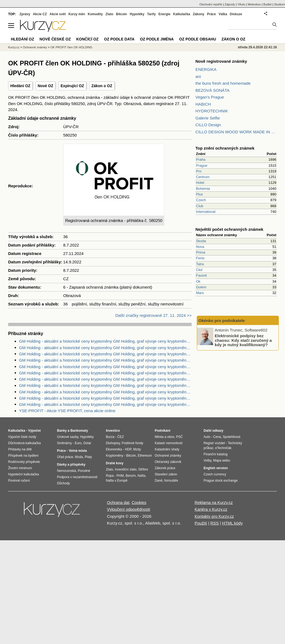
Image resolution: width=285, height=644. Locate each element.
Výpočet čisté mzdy (22, 437)
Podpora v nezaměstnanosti (77, 477)
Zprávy (25, 14)
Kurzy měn (77, 14)
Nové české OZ (55, 39)
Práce (212, 14)
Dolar (87, 443)
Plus (199, 194)
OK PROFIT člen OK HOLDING (71, 47)
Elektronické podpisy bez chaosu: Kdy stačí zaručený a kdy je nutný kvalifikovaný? (243, 340)
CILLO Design (208, 125)
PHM (120, 476)
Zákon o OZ (102, 86)
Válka (223, 14)
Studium (280, 4)
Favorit (201, 275)
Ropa (110, 476)
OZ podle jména (157, 39)
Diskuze (236, 14)
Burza (110, 437)
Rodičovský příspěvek (24, 462)
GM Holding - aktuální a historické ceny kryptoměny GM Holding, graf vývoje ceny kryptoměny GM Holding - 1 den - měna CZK (105, 354)
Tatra (200, 264)
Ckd (199, 270)
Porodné (84, 471)
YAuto (241, 4)
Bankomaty (79, 431)
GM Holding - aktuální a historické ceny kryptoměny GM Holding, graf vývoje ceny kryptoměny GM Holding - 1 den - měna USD (105, 379)
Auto (207, 437)
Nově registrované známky (221, 61)
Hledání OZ (20, 86)
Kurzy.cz (14, 47)
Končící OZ (87, 39)
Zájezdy (230, 4)
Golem (201, 287)
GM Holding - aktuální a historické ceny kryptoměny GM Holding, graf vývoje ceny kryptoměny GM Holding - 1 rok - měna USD (105, 367)
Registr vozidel (214, 443)
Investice (113, 431)
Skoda (201, 241)
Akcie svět (58, 14)
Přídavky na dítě (20, 449)
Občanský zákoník (168, 462)
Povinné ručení (19, 481)
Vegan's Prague (210, 97)
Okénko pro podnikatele (222, 321)
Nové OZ (46, 86)
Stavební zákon (166, 474)
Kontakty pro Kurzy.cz (214, 516)
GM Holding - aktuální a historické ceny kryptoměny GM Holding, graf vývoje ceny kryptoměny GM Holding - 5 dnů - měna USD (105, 392)
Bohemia (203, 189)
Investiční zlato (126, 469)
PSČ (180, 437)
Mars (200, 293)
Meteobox (254, 4)
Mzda (79, 457)
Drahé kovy (115, 463)
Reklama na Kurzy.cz (214, 502)
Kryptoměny (115, 456)
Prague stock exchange (221, 481)
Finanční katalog (216, 454)
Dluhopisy (113, 443)
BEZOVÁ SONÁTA (213, 90)
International (206, 212)
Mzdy (137, 449)
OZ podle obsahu (198, 39)
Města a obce (164, 437)
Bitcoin (121, 14)
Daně (159, 481)
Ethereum (145, 456)
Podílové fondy (132, 443)
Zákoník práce (165, 468)
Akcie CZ (40, 14)
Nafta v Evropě (117, 481)
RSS (215, 523)
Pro (199, 171)
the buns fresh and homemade (223, 83)
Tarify (151, 14)
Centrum (203, 177)
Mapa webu (221, 460)
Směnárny (64, 443)
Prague (202, 165)
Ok (198, 281)
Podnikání (162, 431)
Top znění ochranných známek (225, 148)
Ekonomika (114, 449)
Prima (201, 252)
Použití (201, 523)
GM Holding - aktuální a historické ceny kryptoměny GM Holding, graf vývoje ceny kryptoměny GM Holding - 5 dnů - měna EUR (105, 348)
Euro (78, 443)
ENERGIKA (206, 69)
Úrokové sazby (68, 437)
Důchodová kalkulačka (24, 443)
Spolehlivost (232, 437)
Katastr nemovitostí (169, 443)
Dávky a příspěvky (71, 465)
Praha (201, 160)
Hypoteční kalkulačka (23, 474)
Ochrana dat (118, 502)
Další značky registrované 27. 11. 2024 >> (153, 315)
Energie (164, 14)
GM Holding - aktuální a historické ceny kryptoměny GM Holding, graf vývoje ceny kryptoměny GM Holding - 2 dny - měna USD (105, 341)
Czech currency (215, 474)
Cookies (139, 502)
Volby (207, 460)
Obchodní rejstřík (211, 4)
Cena (217, 437)
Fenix (200, 258)
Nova (200, 247)
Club (200, 206)
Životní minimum (20, 468)
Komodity (95, 14)
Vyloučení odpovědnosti (129, 509)
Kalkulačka (182, 14)
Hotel (200, 183)
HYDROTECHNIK (212, 111)
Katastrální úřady (167, 449)
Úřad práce (65, 457)
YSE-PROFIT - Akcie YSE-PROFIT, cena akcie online (67, 411)
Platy (88, 457)
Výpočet (34, 431)
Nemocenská (66, 471)
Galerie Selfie (208, 118)
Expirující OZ (72, 86)
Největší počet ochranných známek (229, 229)
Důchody (63, 483)
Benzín (131, 476)
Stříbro (143, 469)
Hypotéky (137, 14)
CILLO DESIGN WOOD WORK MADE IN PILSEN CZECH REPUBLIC (236, 132)
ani (198, 76)
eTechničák (223, 448)
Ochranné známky (35, 47)
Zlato (110, 14)
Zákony (198, 14)
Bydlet (267, 4)
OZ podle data (119, 39)
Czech (201, 200)
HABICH (203, 104)
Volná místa (78, 451)
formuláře (171, 481)
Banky (62, 431)
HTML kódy (232, 523)
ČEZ (121, 437)
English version (216, 468)
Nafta (142, 476)
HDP (128, 449)
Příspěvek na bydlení (23, 456)
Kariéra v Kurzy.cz (211, 509)
